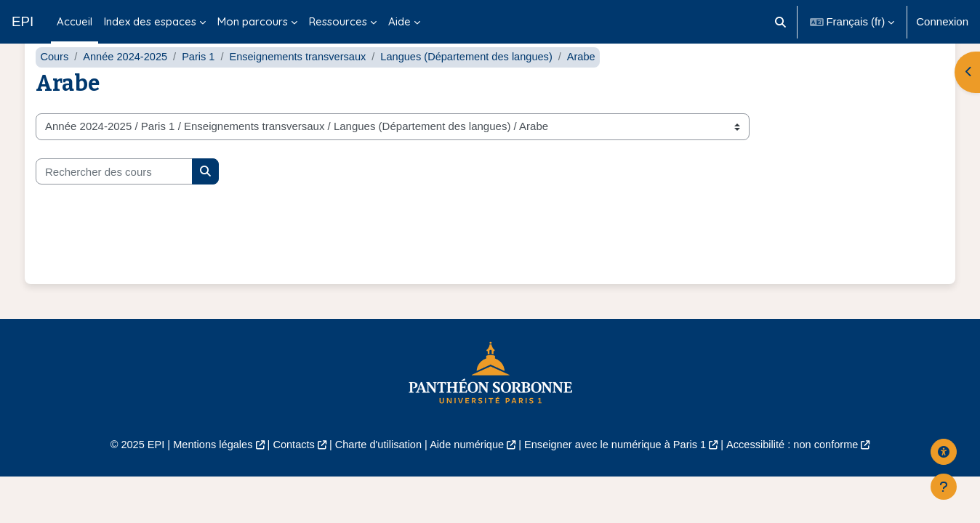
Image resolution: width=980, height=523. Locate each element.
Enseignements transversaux (304, 85)
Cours (55, 85)
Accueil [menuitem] (75, 21)
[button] (780, 22)
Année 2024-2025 (128, 85)
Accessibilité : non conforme (802, 474)
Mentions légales (204, 474)
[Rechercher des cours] (114, 200)
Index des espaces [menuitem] (150, 21)
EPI (23, 21)
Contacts (288, 474)
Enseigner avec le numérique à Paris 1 (619, 474)
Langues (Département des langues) (478, 85)
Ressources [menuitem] (338, 21)
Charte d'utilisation (375, 474)
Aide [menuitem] (399, 21)
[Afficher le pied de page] (944, 487)
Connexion (942, 21)
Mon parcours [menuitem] (253, 21)
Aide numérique (466, 474)
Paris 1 (202, 85)
